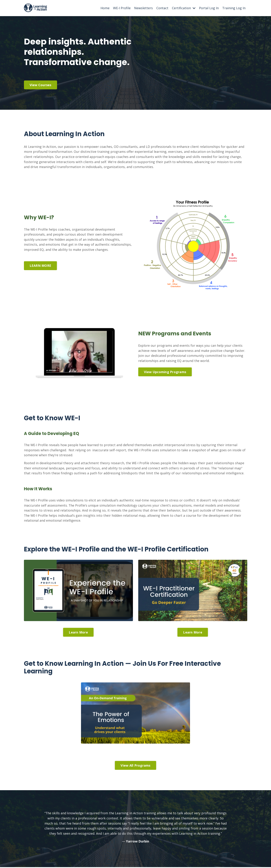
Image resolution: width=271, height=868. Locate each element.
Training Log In (234, 8)
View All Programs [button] (135, 766)
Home (105, 8)
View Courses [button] (40, 85)
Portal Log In (209, 8)
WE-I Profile (122, 8)
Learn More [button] (78, 633)
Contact (162, 8)
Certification (184, 8)
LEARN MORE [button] (40, 266)
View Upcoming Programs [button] (165, 372)
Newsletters (143, 8)
